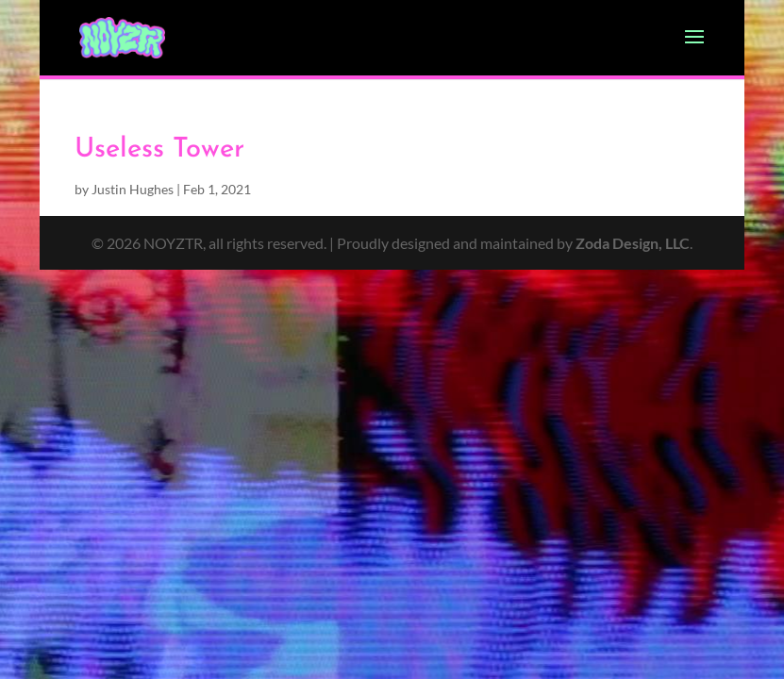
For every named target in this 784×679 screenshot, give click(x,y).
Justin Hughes (133, 189)
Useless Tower (159, 149)
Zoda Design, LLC (633, 243)
